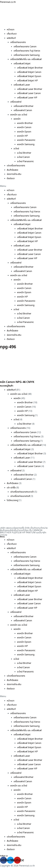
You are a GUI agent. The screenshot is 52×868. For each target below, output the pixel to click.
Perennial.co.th (8, 2)
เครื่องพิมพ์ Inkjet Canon (29, 72)
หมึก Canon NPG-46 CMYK (17, 382)
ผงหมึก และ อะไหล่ (19, 115)
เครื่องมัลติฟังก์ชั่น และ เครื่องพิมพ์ (26, 59)
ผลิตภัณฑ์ (11, 38)
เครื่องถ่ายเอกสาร (18, 42)
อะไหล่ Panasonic (25, 161)
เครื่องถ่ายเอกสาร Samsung (27, 55)
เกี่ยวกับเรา (12, 34)
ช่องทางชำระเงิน (14, 174)
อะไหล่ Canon (23, 157)
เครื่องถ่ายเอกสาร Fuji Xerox (27, 51)
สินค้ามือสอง (12, 170)
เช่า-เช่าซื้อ (11, 488)
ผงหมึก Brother (25, 123)
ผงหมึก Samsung (26, 144)
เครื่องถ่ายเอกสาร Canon (25, 47)
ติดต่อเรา (11, 178)
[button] (26, 186)
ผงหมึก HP (22, 136)
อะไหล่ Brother (24, 153)
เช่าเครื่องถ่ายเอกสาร (16, 166)
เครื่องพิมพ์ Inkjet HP (27, 81)
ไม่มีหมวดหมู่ (12, 500)
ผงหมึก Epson (24, 132)
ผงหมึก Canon (24, 127)
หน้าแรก (11, 30)
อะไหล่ (16, 149)
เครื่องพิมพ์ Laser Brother (30, 89)
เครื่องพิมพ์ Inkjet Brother (30, 68)
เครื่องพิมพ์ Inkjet (22, 64)
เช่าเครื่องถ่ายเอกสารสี (20, 496)
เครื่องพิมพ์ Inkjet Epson (29, 76)
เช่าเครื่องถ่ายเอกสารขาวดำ (22, 492)
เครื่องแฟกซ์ (16, 102)
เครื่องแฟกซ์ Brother (24, 106)
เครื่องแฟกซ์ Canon (23, 110)
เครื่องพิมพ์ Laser (22, 85)
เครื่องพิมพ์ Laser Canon (29, 93)
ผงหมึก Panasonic (26, 140)
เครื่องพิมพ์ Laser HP (27, 98)
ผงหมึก (17, 119)
